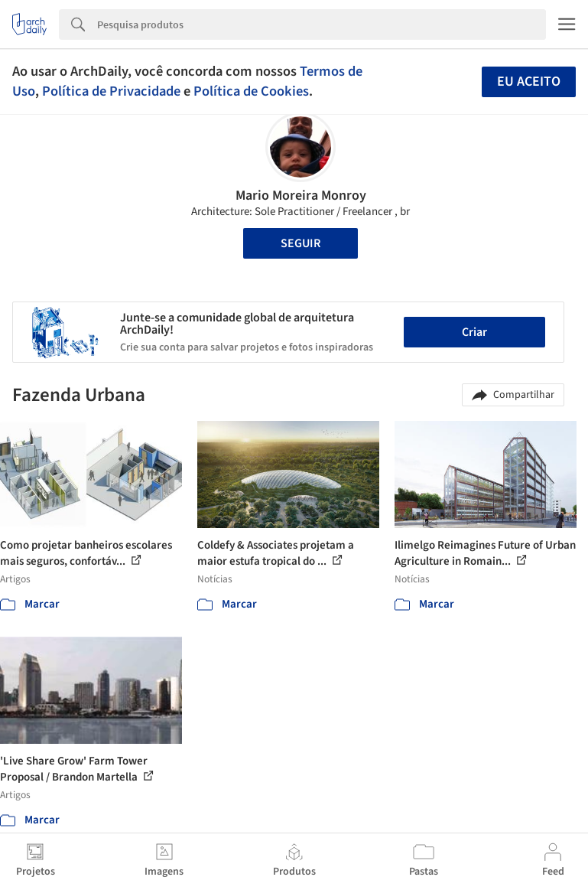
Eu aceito (529, 82)
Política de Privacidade (111, 91)
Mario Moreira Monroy (301, 196)
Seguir (300, 243)
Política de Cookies (251, 91)
